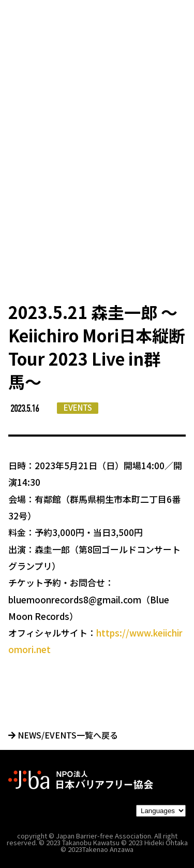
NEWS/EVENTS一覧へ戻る (63, 735)
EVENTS (78, 407)
